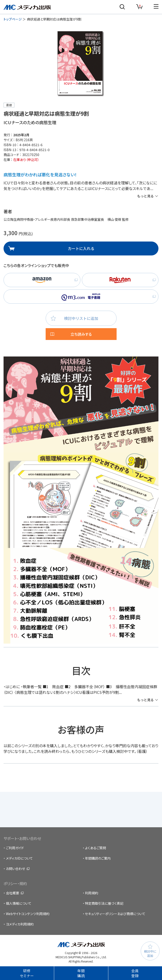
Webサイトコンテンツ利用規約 (28, 914)
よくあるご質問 (95, 848)
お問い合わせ (15, 869)
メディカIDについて (19, 858)
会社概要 (13, 893)
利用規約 (92, 893)
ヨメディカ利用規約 (20, 924)
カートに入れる (81, 248)
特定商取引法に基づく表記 (104, 903)
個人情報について (19, 903)
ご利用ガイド (15, 848)
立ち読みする (81, 334)
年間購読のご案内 (98, 858)
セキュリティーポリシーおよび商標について (115, 914)
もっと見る (145, 196)
